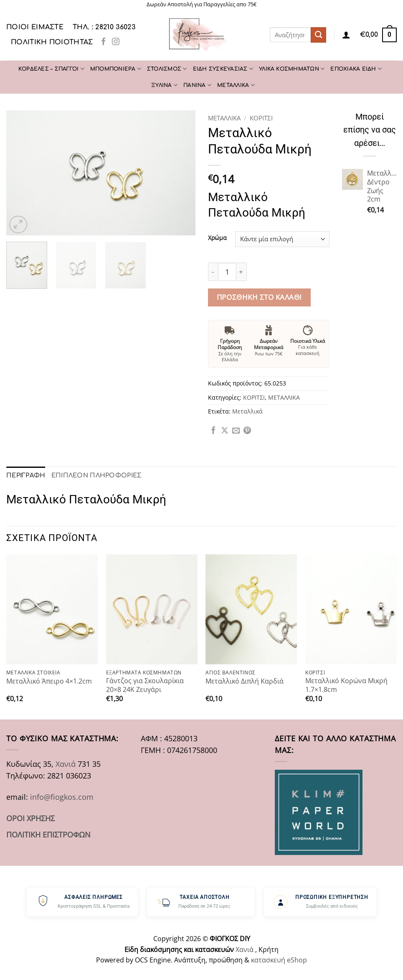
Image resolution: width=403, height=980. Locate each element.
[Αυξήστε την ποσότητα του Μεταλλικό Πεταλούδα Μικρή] (242, 272)
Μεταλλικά (247, 411)
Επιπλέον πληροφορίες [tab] (94, 475)
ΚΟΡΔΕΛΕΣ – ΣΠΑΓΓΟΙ (51, 69)
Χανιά (66, 763)
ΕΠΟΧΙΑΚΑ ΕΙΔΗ (356, 69)
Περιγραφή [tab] (25, 475)
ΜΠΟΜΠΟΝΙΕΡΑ (116, 69)
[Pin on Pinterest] (247, 431)
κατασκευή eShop (279, 960)
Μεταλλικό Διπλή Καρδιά (245, 681)
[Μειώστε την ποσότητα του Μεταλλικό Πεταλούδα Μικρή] (213, 272)
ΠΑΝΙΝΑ (197, 85)
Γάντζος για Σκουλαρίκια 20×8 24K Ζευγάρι (145, 685)
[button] (378, 35)
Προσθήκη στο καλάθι (259, 297)
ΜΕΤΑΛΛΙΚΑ (236, 85)
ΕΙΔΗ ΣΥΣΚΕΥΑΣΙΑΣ (223, 69)
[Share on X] (225, 431)
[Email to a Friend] (236, 431)
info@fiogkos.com (62, 796)
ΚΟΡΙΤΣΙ (261, 118)
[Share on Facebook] (213, 431)
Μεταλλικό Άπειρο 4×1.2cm (49, 681)
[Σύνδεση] (346, 35)
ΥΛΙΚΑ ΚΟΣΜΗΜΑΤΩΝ (292, 69)
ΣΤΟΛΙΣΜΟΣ (167, 69)
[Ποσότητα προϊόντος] (227, 272)
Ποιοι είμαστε (35, 27)
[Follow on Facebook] (104, 42)
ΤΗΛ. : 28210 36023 (104, 27)
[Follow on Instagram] (116, 42)
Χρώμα (217, 238)
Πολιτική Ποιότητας (52, 42)
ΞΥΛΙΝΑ (164, 85)
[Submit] (318, 35)
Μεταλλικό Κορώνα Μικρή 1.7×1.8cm (346, 685)
